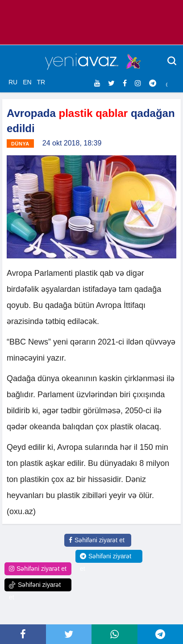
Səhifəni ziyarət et (97, 540)
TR (41, 82)
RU (13, 82)
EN (27, 82)
